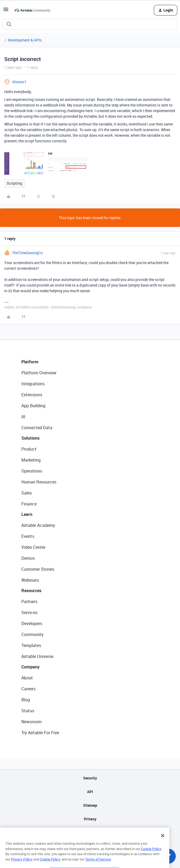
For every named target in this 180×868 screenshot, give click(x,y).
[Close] (163, 845)
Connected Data (37, 428)
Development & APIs (25, 40)
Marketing (31, 460)
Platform (30, 362)
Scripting (14, 183)
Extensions (32, 395)
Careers (28, 689)
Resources (31, 591)
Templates (31, 645)
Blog (26, 700)
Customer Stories (38, 569)
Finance (29, 504)
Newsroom (32, 722)
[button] (6, 11)
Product (29, 449)
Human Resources (39, 482)
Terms (90, 833)
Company (30, 667)
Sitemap (90, 805)
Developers (32, 623)
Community (32, 634)
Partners (29, 601)
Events (28, 536)
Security (90, 778)
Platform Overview (39, 373)
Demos (28, 558)
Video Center (33, 547)
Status (28, 711)
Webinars (30, 580)
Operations (32, 471)
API (90, 792)
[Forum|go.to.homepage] (32, 10)
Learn (27, 514)
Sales (27, 493)
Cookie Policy (151, 858)
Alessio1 (19, 82)
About (27, 678)
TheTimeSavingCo (27, 253)
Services (29, 612)
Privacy (90, 819)
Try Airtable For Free (40, 733)
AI (23, 417)
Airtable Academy (38, 525)
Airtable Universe (37, 656)
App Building (33, 406)
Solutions (30, 438)
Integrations (33, 384)
